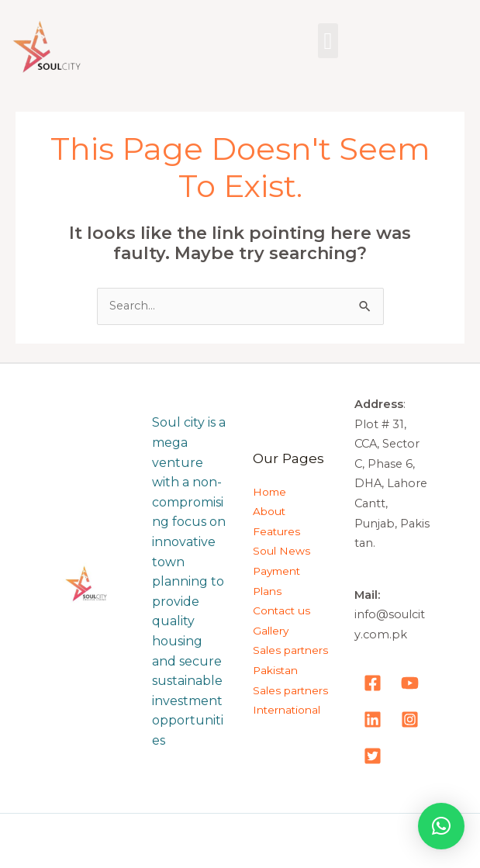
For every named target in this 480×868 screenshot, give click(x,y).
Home (269, 492)
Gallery (271, 631)
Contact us (281, 610)
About (269, 511)
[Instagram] (410, 719)
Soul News (281, 551)
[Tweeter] (373, 756)
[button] (328, 41)
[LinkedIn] (373, 719)
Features (276, 531)
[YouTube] (410, 683)
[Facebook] (373, 683)
